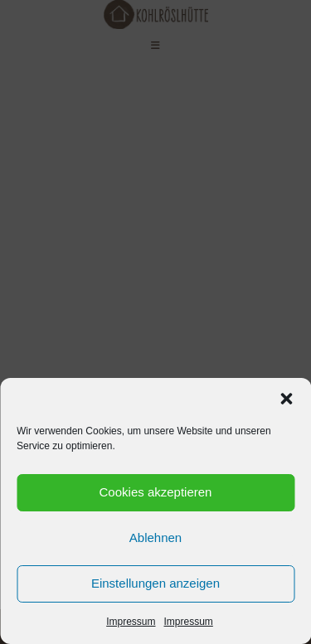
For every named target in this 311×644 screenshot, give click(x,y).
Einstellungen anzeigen (155, 583)
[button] (286, 399)
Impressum (131, 622)
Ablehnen (155, 537)
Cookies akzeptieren (156, 492)
